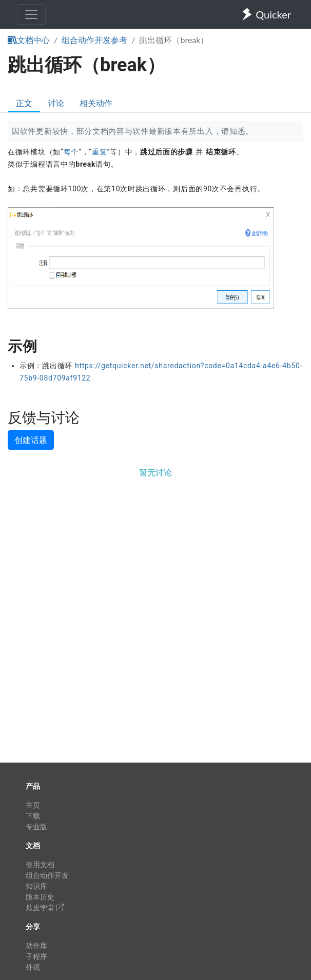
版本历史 (40, 897)
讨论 (56, 103)
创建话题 (31, 440)
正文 (24, 103)
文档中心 (29, 40)
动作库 (36, 945)
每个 (71, 152)
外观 (33, 967)
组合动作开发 (47, 875)
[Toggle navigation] (31, 14)
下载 (33, 816)
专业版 (36, 826)
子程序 (36, 956)
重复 (99, 152)
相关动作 (96, 103)
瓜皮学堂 (45, 907)
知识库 (36, 886)
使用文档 (40, 864)
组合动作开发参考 (94, 40)
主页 (33, 805)
